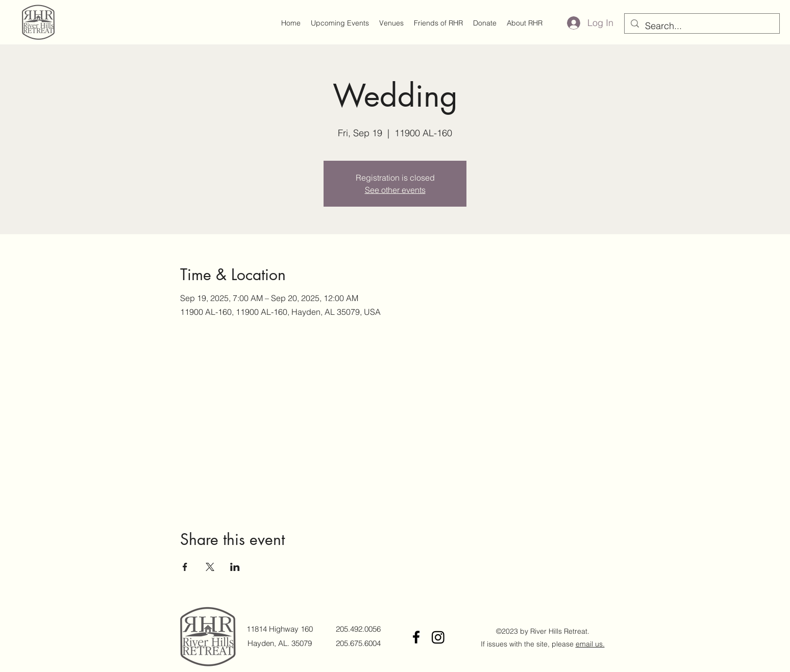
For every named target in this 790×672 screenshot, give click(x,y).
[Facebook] (416, 637)
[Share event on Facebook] (185, 567)
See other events (395, 190)
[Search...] (701, 26)
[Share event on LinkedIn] (235, 567)
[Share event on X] (210, 567)
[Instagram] (438, 637)
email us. (590, 644)
